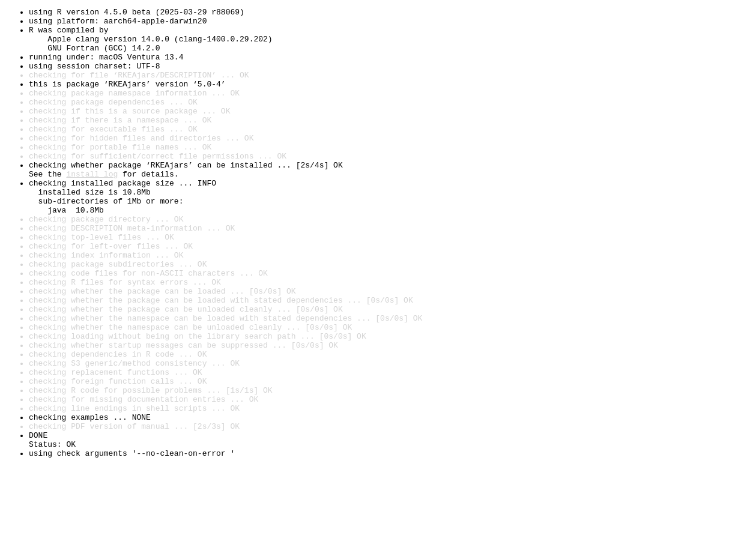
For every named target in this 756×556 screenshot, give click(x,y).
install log (92, 208)
